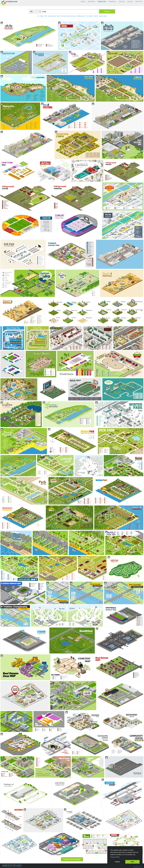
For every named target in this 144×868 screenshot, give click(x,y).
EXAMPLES (112, 2)
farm (58, 16)
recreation (90, 16)
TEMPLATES (102, 2)
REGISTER (139, 2)
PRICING (122, 2)
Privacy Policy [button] (115, 857)
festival (63, 16)
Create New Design (72, 859)
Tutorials (136, 867)
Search (107, 11)
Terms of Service (16, 867)
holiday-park (81, 16)
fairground (52, 16)
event (42, 16)
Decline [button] (117, 862)
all (38, 16)
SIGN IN (130, 2)
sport (96, 16)
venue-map (103, 16)
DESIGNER (91, 2)
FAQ (141, 867)
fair (46, 16)
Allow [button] (132, 862)
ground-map (71, 16)
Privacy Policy (6, 867)
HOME (83, 2)
